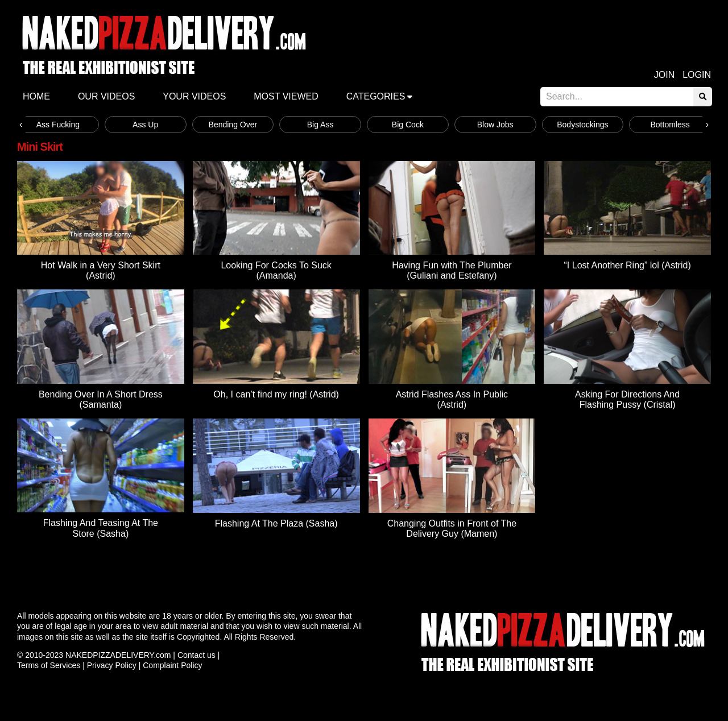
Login (697, 75)
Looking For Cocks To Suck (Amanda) (276, 270)
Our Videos (106, 96)
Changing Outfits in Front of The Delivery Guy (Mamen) (452, 529)
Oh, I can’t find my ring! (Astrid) (276, 394)
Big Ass (320, 125)
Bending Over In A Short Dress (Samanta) (101, 399)
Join (664, 75)
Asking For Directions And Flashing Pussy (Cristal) (627, 399)
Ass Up (145, 125)
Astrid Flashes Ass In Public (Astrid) (452, 399)
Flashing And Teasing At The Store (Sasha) (101, 528)
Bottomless (670, 125)
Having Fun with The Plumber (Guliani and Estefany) (452, 270)
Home (36, 96)
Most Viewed (286, 96)
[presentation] (21, 125)
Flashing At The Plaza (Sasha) (276, 523)
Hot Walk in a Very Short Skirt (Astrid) (101, 270)
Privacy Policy (112, 665)
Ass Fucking (58, 125)
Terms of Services (49, 665)
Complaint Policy (172, 665)
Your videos (194, 96)
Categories (376, 96)
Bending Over (233, 125)
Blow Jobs (495, 125)
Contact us (197, 655)
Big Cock (408, 125)
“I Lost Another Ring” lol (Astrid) (628, 265)
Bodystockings (582, 125)
